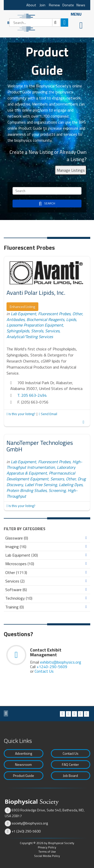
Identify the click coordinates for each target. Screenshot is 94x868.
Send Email (48, 414)
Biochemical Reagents (45, 319)
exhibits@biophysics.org (61, 662)
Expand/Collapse (86, 538)
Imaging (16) (16, 547)
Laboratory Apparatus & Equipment (41, 470)
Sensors (57, 479)
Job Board (70, 775)
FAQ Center (70, 764)
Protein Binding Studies (27, 490)
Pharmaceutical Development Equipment (41, 476)
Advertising (24, 753)
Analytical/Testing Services (30, 337)
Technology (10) (19, 598)
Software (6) (16, 590)
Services (52, 331)
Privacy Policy (47, 847)
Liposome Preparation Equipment (35, 325)
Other (77, 314)
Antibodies (16, 319)
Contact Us (44, 671)
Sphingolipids (18, 331)
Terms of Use (47, 852)
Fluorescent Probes (54, 314)
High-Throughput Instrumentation (44, 465)
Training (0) (15, 607)
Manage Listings (71, 170)
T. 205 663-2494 (32, 395)
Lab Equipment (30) (22, 555)
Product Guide (24, 775)
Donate (68, 5)
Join (42, 5)
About (31, 5)
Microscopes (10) (20, 564)
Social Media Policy (47, 856)
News (81, 5)
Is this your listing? (21, 414)
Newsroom (23, 764)
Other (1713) (16, 573)
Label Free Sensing (41, 485)
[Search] (35, 23)
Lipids (71, 319)
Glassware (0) (17, 538)
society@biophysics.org (30, 823)
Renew (54, 5)
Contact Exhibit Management (46, 652)
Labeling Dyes (71, 485)
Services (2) (15, 581)
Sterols (37, 331)
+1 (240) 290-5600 (26, 831)
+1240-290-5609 (52, 667)
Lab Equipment (23, 314)
